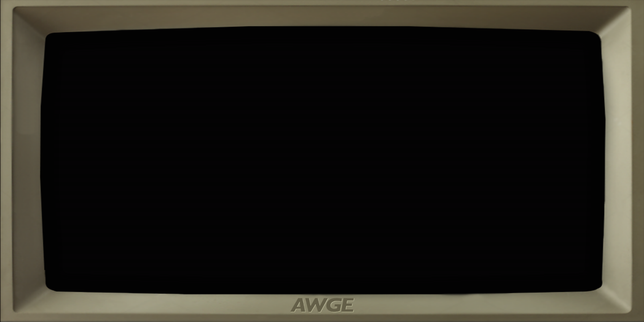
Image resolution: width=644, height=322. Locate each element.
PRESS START (333, 217)
